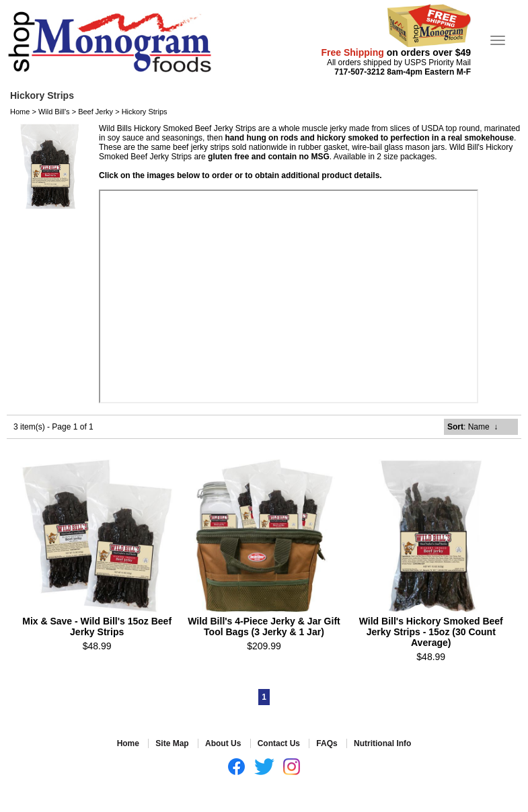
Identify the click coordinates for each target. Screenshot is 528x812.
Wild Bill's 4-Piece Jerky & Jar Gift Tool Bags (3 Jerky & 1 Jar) (264, 626)
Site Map (172, 743)
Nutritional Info (382, 743)
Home (20, 112)
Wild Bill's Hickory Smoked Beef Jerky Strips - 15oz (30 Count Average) (431, 632)
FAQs (327, 743)
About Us (223, 743)
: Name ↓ (473, 427)
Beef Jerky (96, 112)
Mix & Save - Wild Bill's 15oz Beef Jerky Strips (97, 626)
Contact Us (279, 743)
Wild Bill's (54, 112)
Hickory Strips (145, 112)
